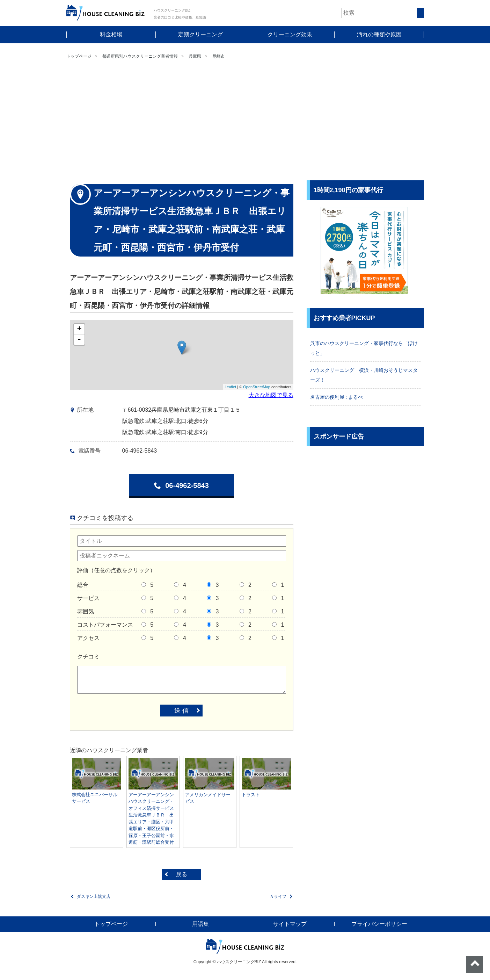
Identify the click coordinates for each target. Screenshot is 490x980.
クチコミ (88, 657)
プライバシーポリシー (379, 924)
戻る (182, 874)
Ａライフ (278, 896)
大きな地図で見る (271, 395)
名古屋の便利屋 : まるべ (337, 397)
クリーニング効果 (290, 34)
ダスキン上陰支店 (94, 896)
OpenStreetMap (257, 387)
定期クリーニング (200, 34)
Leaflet (230, 387)
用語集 (200, 924)
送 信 (181, 711)
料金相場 (111, 34)
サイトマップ (290, 924)
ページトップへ (475, 965)
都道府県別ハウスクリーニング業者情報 (140, 56)
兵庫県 (195, 56)
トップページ (79, 56)
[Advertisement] (245, 121)
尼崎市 (219, 56)
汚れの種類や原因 (379, 34)
